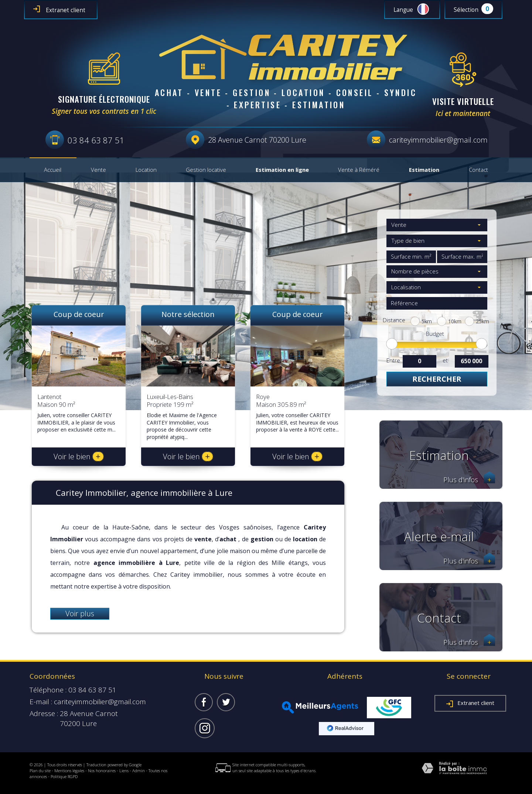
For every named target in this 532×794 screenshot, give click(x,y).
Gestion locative (206, 170)
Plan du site (40, 771)
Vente (98, 170)
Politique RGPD (64, 776)
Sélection (466, 10)
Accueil (53, 170)
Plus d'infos (469, 480)
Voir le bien (79, 456)
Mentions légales (69, 771)
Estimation (424, 170)
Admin (139, 771)
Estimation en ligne (282, 170)
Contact (478, 170)
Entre (393, 360)
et (445, 360)
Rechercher (437, 379)
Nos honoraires (102, 771)
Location (146, 170)
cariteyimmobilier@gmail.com (438, 140)
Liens (124, 771)
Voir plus (80, 614)
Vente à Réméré (359, 170)
